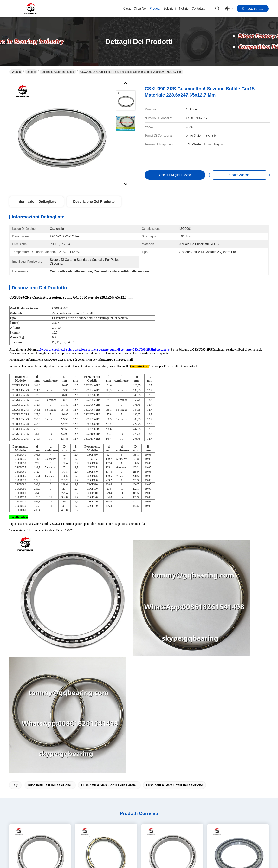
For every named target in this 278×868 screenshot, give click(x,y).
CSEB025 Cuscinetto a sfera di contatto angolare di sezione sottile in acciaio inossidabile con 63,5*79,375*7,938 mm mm (106, 655)
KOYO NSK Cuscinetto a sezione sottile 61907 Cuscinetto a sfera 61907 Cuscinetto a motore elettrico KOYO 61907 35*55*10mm (238, 655)
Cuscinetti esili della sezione (49, 550)
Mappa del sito (53, 863)
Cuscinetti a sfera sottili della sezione (175, 550)
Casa (127, 8)
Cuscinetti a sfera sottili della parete (108, 550)
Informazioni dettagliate (36, 202)
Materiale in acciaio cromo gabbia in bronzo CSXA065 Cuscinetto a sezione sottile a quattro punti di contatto (40, 655)
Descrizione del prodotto (94, 202)
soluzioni (170, 8)
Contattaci (199, 8)
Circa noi (140, 8)
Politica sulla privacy (30, 863)
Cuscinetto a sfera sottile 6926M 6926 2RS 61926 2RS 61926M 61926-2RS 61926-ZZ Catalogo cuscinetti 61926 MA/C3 (172, 742)
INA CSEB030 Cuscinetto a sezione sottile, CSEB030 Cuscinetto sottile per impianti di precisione (238, 742)
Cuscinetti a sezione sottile (58, 72)
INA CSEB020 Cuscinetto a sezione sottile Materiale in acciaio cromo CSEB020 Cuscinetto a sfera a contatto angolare (40, 742)
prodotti (155, 8)
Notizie (184, 8)
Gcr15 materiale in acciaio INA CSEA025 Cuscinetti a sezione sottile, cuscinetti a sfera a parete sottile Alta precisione (172, 655)
